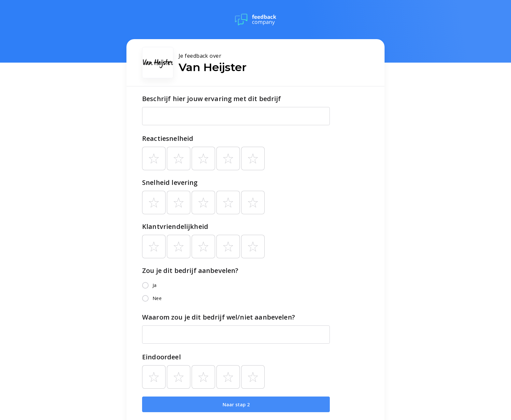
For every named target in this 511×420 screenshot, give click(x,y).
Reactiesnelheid (168, 138)
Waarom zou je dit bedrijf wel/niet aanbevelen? (219, 317)
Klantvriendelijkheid (175, 226)
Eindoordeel (161, 357)
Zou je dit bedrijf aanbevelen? (190, 270)
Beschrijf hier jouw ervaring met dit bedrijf (212, 99)
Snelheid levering (170, 182)
